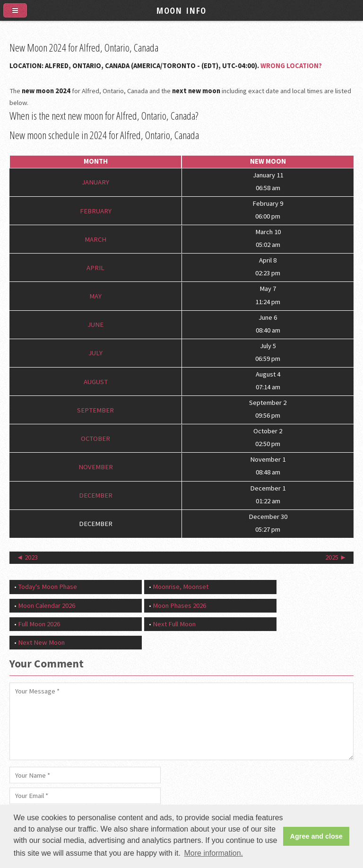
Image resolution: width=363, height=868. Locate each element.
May (95, 296)
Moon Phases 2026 (179, 605)
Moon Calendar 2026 (47, 605)
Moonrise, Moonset (181, 587)
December (96, 495)
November (96, 467)
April (95, 268)
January (95, 182)
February (96, 210)
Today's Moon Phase (48, 587)
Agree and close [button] (316, 836)
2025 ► (336, 557)
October (95, 438)
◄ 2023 (27, 557)
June (95, 324)
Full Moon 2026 (39, 624)
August (96, 381)
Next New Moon (41, 642)
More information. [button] (213, 853)
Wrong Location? (291, 66)
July (95, 353)
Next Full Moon (174, 624)
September (95, 410)
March (95, 239)
